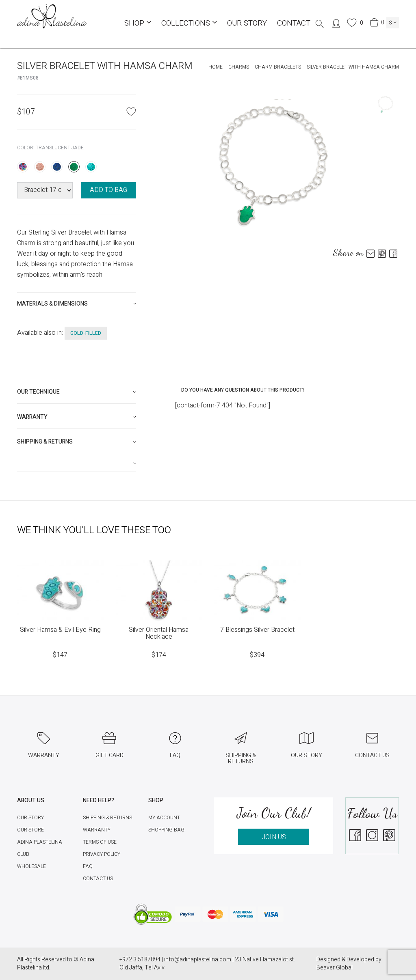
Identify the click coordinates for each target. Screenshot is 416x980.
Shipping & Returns (107, 818)
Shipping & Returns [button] (45, 442)
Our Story (247, 23)
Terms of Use (100, 842)
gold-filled (86, 333)
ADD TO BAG (108, 190)
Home (216, 67)
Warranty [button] (32, 417)
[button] (77, 463)
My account (164, 818)
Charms (239, 67)
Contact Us (98, 879)
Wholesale (31, 866)
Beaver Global (335, 968)
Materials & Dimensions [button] (52, 304)
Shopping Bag (166, 830)
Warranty (97, 830)
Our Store (30, 830)
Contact (294, 23)
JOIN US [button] (274, 837)
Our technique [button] (38, 392)
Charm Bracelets (278, 67)
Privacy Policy (102, 854)
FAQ (88, 866)
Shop (138, 23)
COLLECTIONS (189, 23)
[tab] (77, 304)
